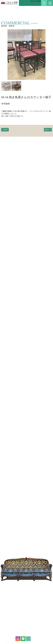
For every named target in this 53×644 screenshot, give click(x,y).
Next (50, 57)
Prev (3, 57)
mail (27, 639)
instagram (17, 639)
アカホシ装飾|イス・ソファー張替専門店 (9, 3)
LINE (22, 639)
